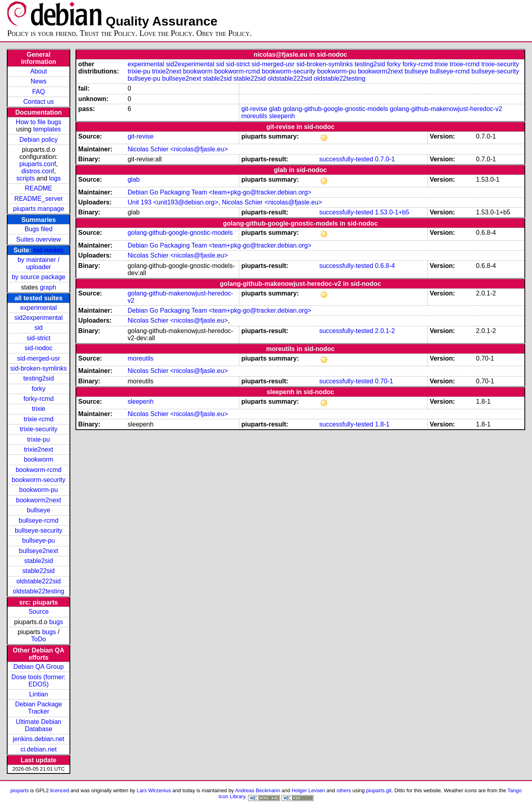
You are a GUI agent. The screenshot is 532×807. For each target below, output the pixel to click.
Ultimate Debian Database (39, 725)
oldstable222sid (39, 581)
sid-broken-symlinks (39, 368)
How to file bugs (39, 122)
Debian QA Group (38, 667)
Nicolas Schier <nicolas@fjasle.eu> (178, 149)
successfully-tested (346, 159)
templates (47, 129)
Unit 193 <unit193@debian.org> (173, 202)
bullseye (39, 510)
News (39, 81)
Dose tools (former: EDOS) (39, 681)
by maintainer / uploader (39, 263)
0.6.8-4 (385, 266)
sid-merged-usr (39, 358)
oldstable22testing (39, 591)
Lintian (39, 694)
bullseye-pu (39, 540)
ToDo (39, 639)
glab (275, 109)
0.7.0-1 (385, 159)
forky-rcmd (39, 399)
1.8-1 (382, 424)
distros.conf (38, 171)
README (38, 188)
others (344, 790)
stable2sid (39, 561)
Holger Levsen (308, 790)
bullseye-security (39, 530)
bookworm (39, 459)
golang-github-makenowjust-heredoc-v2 (446, 109)
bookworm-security (38, 480)
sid (38, 328)
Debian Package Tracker (39, 708)
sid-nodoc (48, 250)
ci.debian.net (39, 749)
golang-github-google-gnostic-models (335, 109)
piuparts (20, 790)
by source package (38, 277)
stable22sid (39, 571)
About (39, 71)
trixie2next (39, 449)
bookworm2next (39, 500)
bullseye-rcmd (39, 520)
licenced (60, 790)
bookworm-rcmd (39, 470)
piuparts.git (379, 790)
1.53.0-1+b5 (392, 212)
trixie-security (38, 429)
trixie (39, 409)
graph (48, 287)
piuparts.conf (38, 164)
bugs (56, 622)
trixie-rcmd (39, 419)
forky (39, 389)
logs (55, 178)
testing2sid (39, 378)
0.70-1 (384, 381)
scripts (26, 178)
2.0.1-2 (385, 331)
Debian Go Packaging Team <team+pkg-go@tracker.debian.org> (219, 192)
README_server (39, 199)
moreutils (254, 116)
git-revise (254, 109)
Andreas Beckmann (257, 790)
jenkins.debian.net (39, 739)
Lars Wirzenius (154, 790)
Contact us (38, 102)
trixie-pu (39, 439)
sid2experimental (39, 318)
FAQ (39, 92)
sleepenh (282, 116)
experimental (39, 308)
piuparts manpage (38, 209)
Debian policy (39, 140)
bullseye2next (39, 551)
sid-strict (39, 338)
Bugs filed (38, 229)
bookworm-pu (39, 490)
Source (39, 612)
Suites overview (39, 239)
